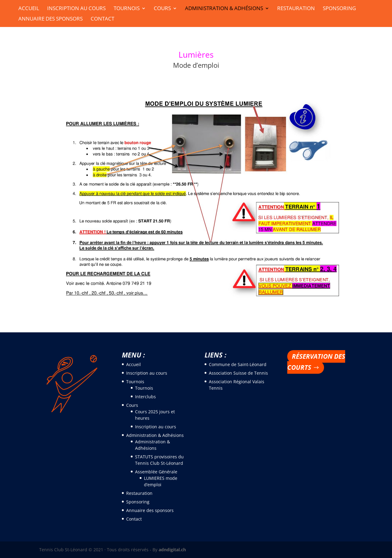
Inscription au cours (76, 9)
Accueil (29, 9)
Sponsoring (339, 9)
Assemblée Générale (156, 472)
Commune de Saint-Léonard (238, 364)
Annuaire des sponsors (51, 19)
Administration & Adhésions (224, 9)
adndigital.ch (172, 550)
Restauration (296, 9)
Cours (162, 9)
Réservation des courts (316, 362)
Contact (102, 19)
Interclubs (145, 397)
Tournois (127, 9)
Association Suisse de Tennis (238, 373)
